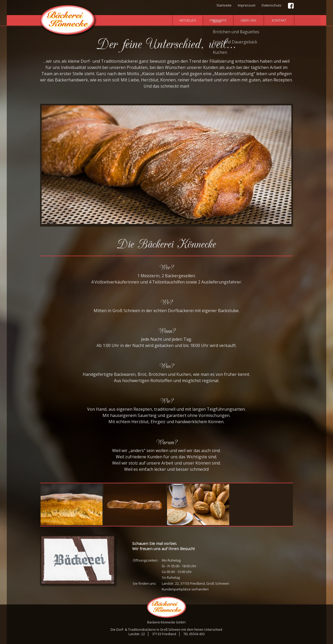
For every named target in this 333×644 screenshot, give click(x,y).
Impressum (247, 5)
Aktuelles (188, 20)
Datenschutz (272, 5)
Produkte (218, 20)
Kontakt (279, 20)
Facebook (291, 6)
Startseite (224, 5)
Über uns (249, 20)
